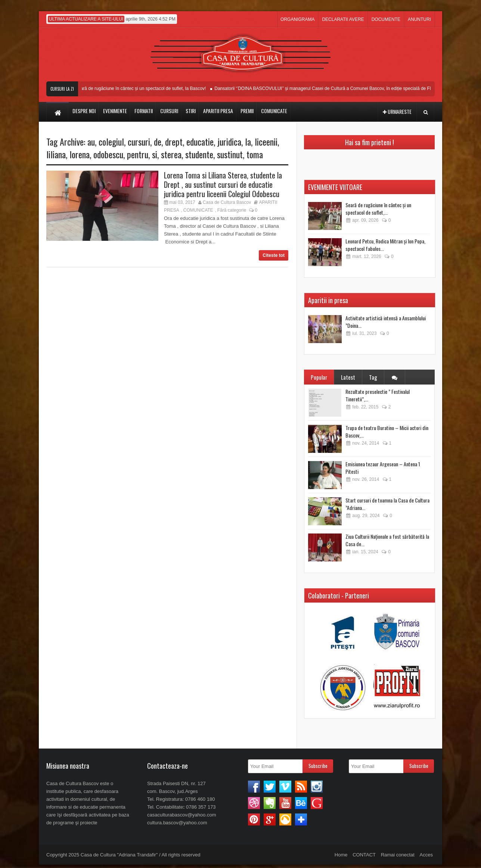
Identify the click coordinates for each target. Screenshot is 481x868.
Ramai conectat (398, 855)
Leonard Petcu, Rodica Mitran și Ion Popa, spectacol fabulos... (385, 245)
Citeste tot (274, 255)
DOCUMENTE (386, 19)
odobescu (108, 154)
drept (174, 141)
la (248, 141)
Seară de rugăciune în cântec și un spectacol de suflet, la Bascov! (145, 88)
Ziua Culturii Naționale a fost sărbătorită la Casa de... (387, 540)
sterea (171, 154)
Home (341, 855)
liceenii (266, 141)
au (91, 141)
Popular (319, 377)
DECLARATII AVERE (343, 19)
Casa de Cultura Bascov (227, 202)
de (158, 141)
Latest (348, 377)
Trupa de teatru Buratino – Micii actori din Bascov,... (387, 431)
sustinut (230, 154)
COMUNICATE (198, 210)
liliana (56, 154)
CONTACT (364, 855)
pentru (138, 154)
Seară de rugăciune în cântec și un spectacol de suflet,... (378, 209)
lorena (80, 154)
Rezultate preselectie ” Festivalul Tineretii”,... (378, 395)
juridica (229, 141)
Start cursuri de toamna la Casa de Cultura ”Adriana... (387, 504)
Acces (426, 855)
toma (255, 154)
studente (199, 154)
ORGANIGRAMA (297, 19)
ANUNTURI (419, 19)
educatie (200, 141)
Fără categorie (232, 210)
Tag (373, 377)
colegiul (111, 141)
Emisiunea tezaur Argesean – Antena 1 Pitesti (383, 468)
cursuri (139, 141)
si (155, 154)
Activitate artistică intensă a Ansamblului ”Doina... (386, 322)
